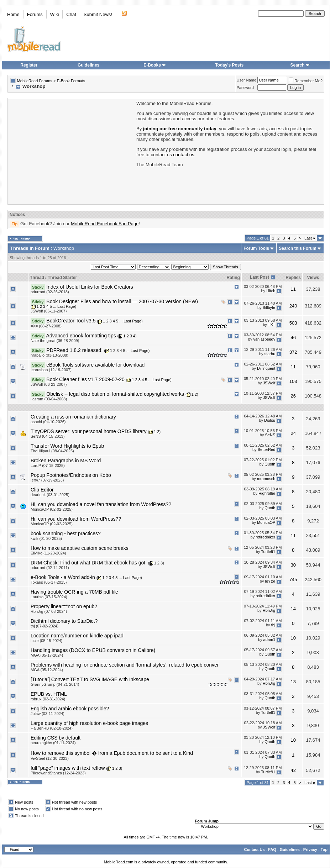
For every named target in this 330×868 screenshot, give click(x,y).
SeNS (270, 435)
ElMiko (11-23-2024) (48, 553)
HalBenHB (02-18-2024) (52, 728)
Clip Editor (42, 490)
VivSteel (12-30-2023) (50, 758)
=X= (272, 325)
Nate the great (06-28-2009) (55, 341)
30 (293, 565)
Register (29, 65)
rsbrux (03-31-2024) (48, 699)
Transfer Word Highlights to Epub (67, 446)
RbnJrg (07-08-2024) (49, 611)
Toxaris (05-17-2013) (49, 582)
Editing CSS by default (56, 738)
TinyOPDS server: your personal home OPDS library (88, 431)
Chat (71, 14)
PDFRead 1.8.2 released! (74, 350)
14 (293, 609)
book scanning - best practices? (66, 533)
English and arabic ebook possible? (70, 709)
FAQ (272, 849)
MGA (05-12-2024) (47, 670)
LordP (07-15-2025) (48, 465)
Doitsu (270, 421)
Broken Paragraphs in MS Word (66, 461)
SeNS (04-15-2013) (48, 436)
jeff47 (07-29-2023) (47, 480)
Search (300, 65)
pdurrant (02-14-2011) (50, 568)
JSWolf (269, 383)
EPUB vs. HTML (49, 694)
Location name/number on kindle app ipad (77, 636)
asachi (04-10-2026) (48, 422)
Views (313, 278)
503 (293, 323)
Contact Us (254, 849)
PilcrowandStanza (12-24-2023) (58, 773)
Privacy (310, 849)
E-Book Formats (71, 81)
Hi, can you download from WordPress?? (76, 519)
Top (324, 849)
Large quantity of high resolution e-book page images (89, 723)
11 (293, 289)
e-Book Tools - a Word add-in (63, 577)
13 (293, 682)
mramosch (266, 479)
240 (293, 306)
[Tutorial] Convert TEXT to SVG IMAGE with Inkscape (90, 679)
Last (310, 238)
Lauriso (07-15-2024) (49, 597)
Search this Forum (297, 248)
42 (293, 770)
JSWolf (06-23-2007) (49, 384)
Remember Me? (306, 81)
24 (293, 433)
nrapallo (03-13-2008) (49, 355)
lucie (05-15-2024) (46, 641)
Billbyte (269, 308)
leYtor (270, 581)
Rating (233, 278)
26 (293, 396)
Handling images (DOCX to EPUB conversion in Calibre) (93, 650)
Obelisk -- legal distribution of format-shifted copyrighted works (115, 394)
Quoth (270, 464)
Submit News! (98, 14)
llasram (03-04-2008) (49, 399)
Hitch (271, 291)
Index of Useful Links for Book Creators (90, 287)
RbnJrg (269, 610)
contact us (184, 155)
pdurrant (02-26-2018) (50, 292)
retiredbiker (265, 537)
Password (245, 88)
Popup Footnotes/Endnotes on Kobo (71, 475)
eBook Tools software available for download (95, 365)
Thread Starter (62, 278)
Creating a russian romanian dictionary (73, 417)
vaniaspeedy (264, 339)
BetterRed (267, 450)
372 (293, 352)
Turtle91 (268, 552)
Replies (293, 278)
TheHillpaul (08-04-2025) (52, 451)
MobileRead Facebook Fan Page (105, 224)
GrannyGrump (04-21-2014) (55, 684)
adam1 (269, 640)
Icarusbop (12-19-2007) (51, 370)
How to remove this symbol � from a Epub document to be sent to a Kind (112, 753)
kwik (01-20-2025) (46, 538)
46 (293, 338)
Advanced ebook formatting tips (81, 336)
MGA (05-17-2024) (47, 655)
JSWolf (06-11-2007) (49, 311)
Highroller (267, 494)
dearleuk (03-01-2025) (50, 495)
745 (293, 580)
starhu (270, 354)
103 (293, 381)
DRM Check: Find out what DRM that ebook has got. (89, 563)
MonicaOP (266, 523)
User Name (247, 80)
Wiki (55, 14)
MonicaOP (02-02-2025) (52, 509)
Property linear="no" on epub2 (64, 606)
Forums (35, 14)
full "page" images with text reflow (68, 768)
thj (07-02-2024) (44, 626)
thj (273, 625)
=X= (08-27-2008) (46, 326)
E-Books (155, 65)
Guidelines (88, 65)
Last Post (260, 277)
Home (13, 14)
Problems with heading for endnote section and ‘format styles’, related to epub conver (125, 665)
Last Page (66, 306)
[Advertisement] (72, 151)
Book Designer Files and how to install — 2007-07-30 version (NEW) (122, 301)
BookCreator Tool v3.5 (71, 321)
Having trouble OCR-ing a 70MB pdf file (74, 592)
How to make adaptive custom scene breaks (80, 548)
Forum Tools (256, 248)
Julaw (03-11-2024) (48, 714)
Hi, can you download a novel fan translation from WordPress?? (101, 504)
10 (293, 638)
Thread (37, 278)
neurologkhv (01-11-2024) (53, 743)
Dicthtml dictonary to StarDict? (64, 621)
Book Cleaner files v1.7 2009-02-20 (85, 379)
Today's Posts (229, 65)
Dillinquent (266, 369)
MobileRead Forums (35, 81)
